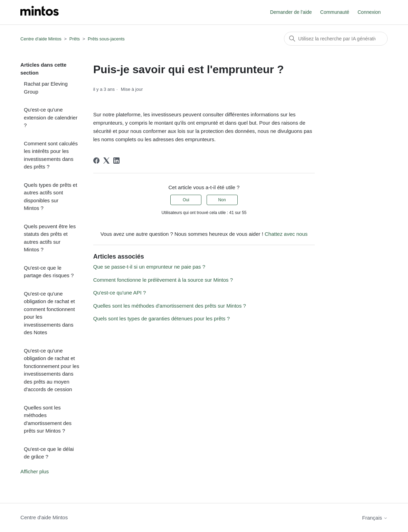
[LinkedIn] (116, 161)
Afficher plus (35, 471)
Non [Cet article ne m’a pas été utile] (222, 200)
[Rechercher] (336, 39)
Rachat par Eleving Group (46, 88)
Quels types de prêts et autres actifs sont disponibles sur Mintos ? (50, 197)
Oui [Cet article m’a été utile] (186, 200)
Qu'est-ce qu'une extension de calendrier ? (51, 117)
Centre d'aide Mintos (41, 39)
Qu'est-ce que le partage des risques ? (49, 272)
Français (375, 518)
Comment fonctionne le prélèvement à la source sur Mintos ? (163, 280)
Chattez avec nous (286, 234)
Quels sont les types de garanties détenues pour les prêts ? (162, 318)
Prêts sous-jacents (106, 39)
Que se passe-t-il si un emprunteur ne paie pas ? (149, 267)
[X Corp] (106, 161)
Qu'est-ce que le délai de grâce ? (49, 453)
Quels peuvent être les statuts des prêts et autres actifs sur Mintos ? (50, 238)
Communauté (335, 12)
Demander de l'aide (291, 12)
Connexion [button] (369, 12)
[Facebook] (96, 161)
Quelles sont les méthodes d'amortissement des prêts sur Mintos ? (48, 419)
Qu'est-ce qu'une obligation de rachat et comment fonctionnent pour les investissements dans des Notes (49, 313)
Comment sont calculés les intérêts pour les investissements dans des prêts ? (51, 155)
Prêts (75, 39)
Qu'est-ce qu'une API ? (120, 293)
